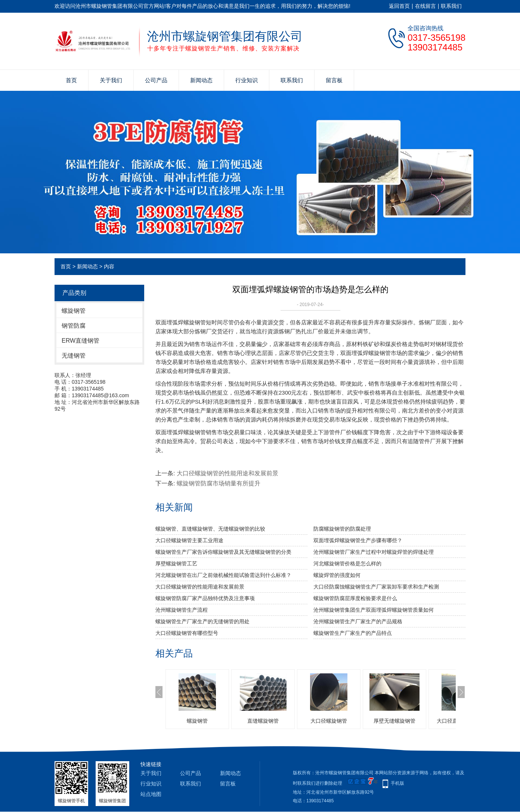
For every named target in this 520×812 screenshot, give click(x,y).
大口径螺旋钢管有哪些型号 (187, 633)
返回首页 (399, 6)
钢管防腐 (74, 326)
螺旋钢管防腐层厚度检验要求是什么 (355, 598)
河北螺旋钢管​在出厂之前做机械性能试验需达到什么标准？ (223, 575)
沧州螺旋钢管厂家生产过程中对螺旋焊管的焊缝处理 (374, 552)
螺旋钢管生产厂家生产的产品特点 (353, 633)
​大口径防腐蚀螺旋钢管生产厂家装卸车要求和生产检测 (376, 587)
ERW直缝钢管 (81, 341)
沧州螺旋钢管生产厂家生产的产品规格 (358, 621)
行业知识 (247, 80)
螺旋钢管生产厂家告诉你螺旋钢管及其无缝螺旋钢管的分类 (223, 552)
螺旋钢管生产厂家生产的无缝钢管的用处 (202, 621)
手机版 (397, 783)
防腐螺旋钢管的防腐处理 (342, 529)
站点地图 (151, 794)
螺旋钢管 (74, 311)
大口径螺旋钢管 (329, 721)
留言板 (334, 80)
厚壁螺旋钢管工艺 (176, 564)
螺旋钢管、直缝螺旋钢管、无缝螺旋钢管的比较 (210, 529)
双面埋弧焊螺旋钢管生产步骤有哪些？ (358, 540)
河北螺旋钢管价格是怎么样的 (347, 564)
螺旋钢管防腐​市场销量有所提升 (219, 483)
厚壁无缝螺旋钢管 (394, 721)
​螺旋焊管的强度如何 (337, 575)
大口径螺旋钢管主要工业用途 (189, 540)
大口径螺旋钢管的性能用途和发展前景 (227, 473)
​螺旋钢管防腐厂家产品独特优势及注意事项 (205, 598)
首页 (71, 80)
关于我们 (111, 80)
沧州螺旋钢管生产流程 (182, 610)
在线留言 (425, 6)
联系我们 (451, 6)
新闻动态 (201, 80)
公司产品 (156, 80)
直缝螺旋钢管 (263, 721)
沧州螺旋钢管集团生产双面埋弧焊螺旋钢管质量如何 (374, 610)
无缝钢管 (74, 356)
